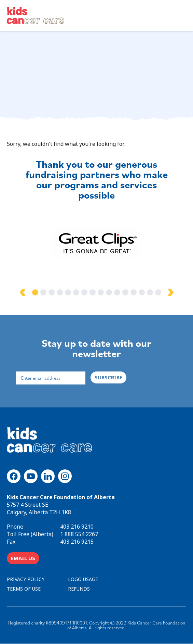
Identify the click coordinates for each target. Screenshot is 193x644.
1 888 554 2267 (79, 534)
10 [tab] (109, 292)
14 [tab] (142, 292)
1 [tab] (35, 292)
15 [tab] (150, 292)
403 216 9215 (77, 542)
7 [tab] (84, 292)
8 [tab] (93, 292)
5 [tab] (68, 292)
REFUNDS (79, 589)
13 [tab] (134, 292)
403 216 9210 (77, 527)
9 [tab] (101, 292)
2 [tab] (43, 292)
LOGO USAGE (83, 579)
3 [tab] (52, 292)
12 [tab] (125, 292)
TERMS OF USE (24, 589)
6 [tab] (76, 292)
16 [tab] (158, 292)
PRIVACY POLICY (26, 579)
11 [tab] (117, 292)
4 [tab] (60, 292)
